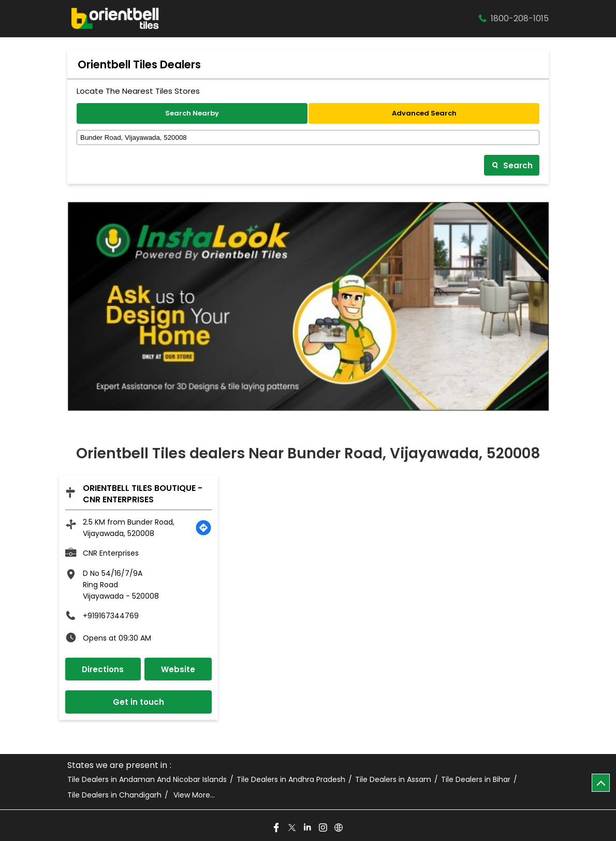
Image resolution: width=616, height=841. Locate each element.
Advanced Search (424, 113)
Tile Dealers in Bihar (476, 780)
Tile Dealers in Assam (393, 780)
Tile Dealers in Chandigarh (114, 795)
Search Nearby (192, 113)
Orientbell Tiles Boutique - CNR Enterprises (143, 494)
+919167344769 (111, 616)
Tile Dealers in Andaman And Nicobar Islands (147, 780)
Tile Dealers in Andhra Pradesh (291, 780)
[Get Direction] (203, 528)
